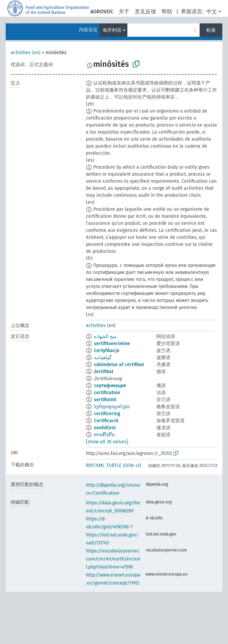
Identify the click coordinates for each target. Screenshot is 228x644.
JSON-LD (132, 465)
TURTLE (114, 465)
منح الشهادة (105, 337)
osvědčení (105, 428)
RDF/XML (95, 465)
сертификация (110, 386)
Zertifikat (104, 372)
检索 (211, 30)
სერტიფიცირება (112, 407)
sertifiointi (105, 400)
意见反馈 (145, 12)
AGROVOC (102, 12)
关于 (124, 12)
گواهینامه (103, 358)
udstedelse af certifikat (119, 365)
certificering (107, 414)
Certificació (106, 421)
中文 (212, 12)
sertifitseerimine (112, 344)
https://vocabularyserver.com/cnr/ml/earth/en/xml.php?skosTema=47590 (113, 559)
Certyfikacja (107, 351)
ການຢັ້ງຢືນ (104, 435)
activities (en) (26, 53)
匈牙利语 (112, 30)
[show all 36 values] (107, 442)
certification (107, 393)
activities (96, 326)
